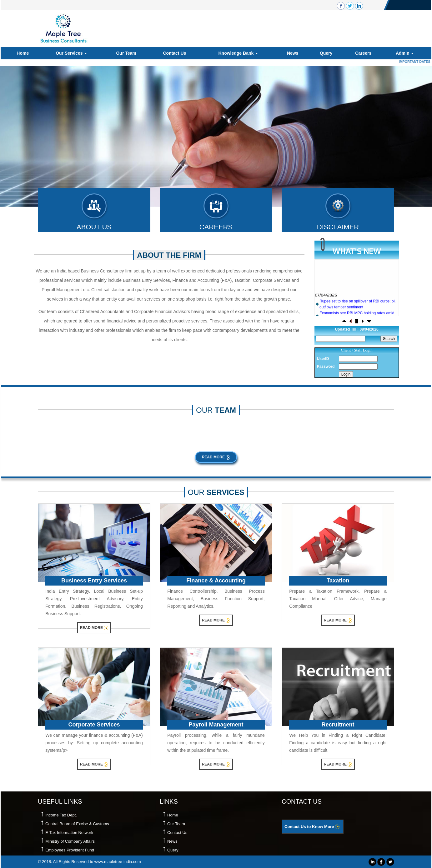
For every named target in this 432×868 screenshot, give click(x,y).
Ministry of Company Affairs (70, 841)
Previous (29, 133)
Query (326, 53)
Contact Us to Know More (312, 827)
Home (23, 53)
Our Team (126, 53)
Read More (216, 457)
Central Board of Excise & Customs (77, 824)
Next (398, 133)
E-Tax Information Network (69, 833)
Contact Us (174, 53)
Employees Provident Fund (70, 850)
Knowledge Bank (238, 53)
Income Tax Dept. (61, 815)
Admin (405, 53)
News (293, 53)
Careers (363, 53)
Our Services (71, 53)
